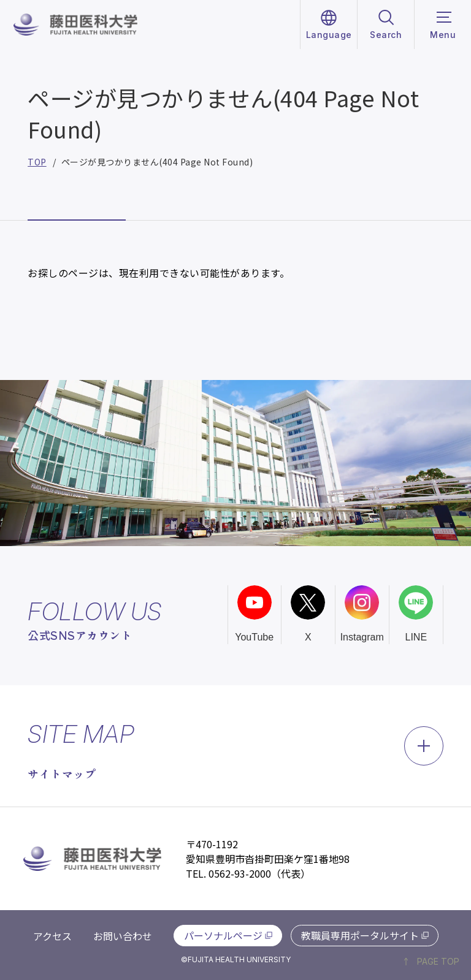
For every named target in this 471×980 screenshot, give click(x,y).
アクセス (52, 936)
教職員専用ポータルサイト (360, 935)
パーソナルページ (223, 935)
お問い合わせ (123, 936)
